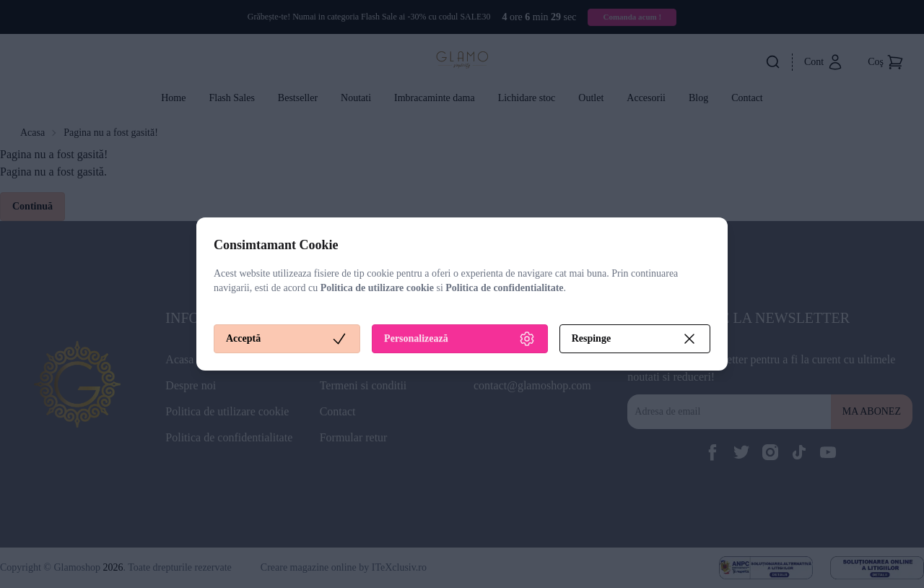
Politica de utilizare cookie (377, 288)
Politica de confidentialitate (504, 288)
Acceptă (287, 339)
